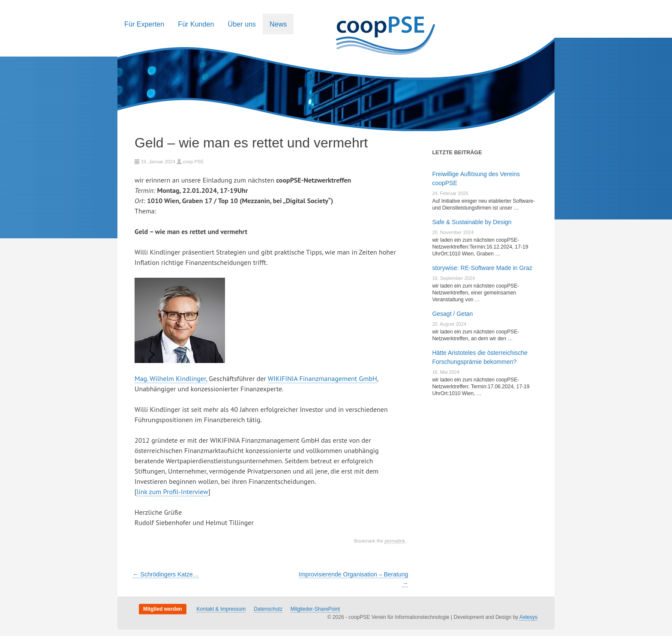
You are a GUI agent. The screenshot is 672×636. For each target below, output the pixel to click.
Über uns (242, 24)
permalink (395, 541)
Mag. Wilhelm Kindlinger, (171, 378)
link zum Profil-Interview (172, 492)
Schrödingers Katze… (166, 574)
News (278, 24)
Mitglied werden (163, 609)
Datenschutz (268, 609)
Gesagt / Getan (452, 314)
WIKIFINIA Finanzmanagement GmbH (322, 378)
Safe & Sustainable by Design (472, 222)
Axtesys (528, 617)
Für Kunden (196, 24)
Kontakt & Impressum (221, 609)
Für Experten (144, 24)
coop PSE (193, 162)
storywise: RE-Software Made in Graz (482, 268)
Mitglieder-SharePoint (315, 609)
